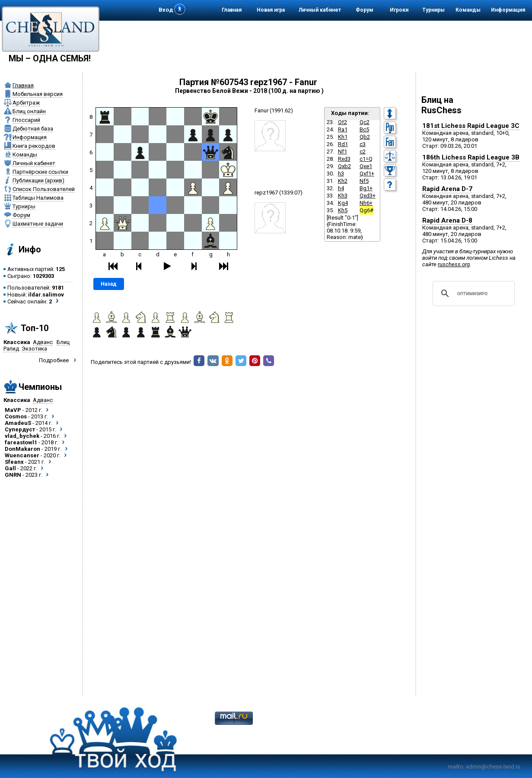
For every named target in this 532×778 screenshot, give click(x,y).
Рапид (11, 349)
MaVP (13, 410)
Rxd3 (344, 159)
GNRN (13, 475)
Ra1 (343, 129)
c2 (363, 151)
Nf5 (364, 181)
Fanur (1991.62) (274, 110)
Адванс (43, 342)
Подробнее (54, 360)
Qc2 (365, 122)
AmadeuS (18, 423)
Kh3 (343, 196)
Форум (365, 10)
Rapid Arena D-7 (447, 189)
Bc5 (364, 129)
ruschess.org (454, 264)
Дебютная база (33, 129)
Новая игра (271, 10)
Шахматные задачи (38, 224)
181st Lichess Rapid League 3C (471, 126)
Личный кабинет (320, 10)
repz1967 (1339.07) (279, 193)
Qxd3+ (368, 196)
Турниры (433, 10)
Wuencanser (22, 455)
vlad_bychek (22, 436)
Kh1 (343, 137)
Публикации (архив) (38, 180)
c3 (363, 144)
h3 (341, 174)
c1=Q (366, 159)
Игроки (399, 10)
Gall (10, 468)
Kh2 (343, 181)
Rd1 (343, 144)
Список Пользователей (44, 189)
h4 (341, 188)
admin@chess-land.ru (493, 767)
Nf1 (342, 151)
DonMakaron (22, 449)
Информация (508, 10)
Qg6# (366, 210)
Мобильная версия (38, 94)
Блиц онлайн (29, 111)
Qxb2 (344, 166)
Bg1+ (366, 188)
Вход (166, 10)
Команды (468, 10)
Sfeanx (14, 462)
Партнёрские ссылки (40, 172)
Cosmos (16, 416)
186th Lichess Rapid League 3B (471, 157)
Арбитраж (26, 103)
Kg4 (343, 203)
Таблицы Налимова (38, 198)
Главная (232, 10)
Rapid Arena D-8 (447, 220)
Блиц (63, 342)
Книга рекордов (34, 146)
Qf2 (342, 122)
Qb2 (365, 137)
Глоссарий (26, 120)
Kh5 (343, 210)
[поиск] (472, 293)
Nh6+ (366, 203)
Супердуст (20, 429)
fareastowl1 (21, 442)
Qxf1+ (367, 174)
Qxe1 (366, 166)
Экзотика (34, 349)
